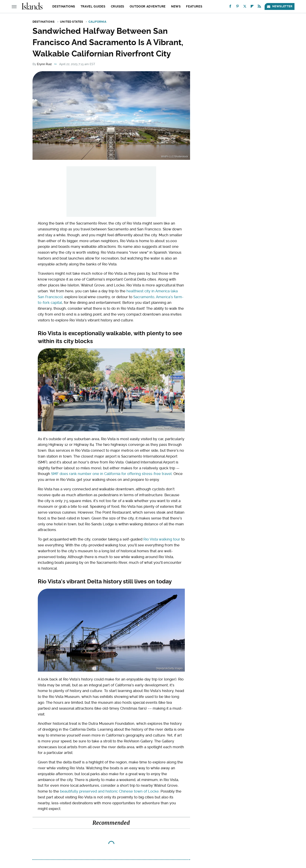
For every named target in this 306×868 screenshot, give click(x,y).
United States (72, 22)
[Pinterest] (238, 7)
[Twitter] (245, 7)
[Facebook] (230, 7)
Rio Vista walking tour (162, 539)
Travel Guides (93, 6)
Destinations (64, 6)
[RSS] (259, 7)
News (176, 6)
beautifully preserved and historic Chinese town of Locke (109, 791)
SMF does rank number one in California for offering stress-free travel (111, 474)
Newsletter (280, 6)
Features (194, 6)
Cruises (118, 6)
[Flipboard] (252, 7)
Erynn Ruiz (44, 64)
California (97, 22)
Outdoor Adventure (148, 6)
